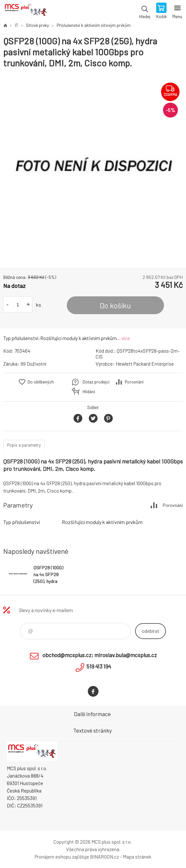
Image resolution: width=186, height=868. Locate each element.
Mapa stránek (137, 857)
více (126, 338)
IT (17, 25)
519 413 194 (99, 666)
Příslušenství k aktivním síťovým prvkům (94, 25)
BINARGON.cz (105, 857)
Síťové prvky (37, 25)
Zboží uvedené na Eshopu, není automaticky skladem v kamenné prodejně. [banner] (25, 11)
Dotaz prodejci (96, 382)
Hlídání (89, 392)
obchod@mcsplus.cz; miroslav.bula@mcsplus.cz (100, 655)
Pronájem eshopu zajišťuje (62, 857)
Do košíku (115, 305)
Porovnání (134, 382)
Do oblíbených (41, 382)
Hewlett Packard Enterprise (145, 364)
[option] (93, 168)
